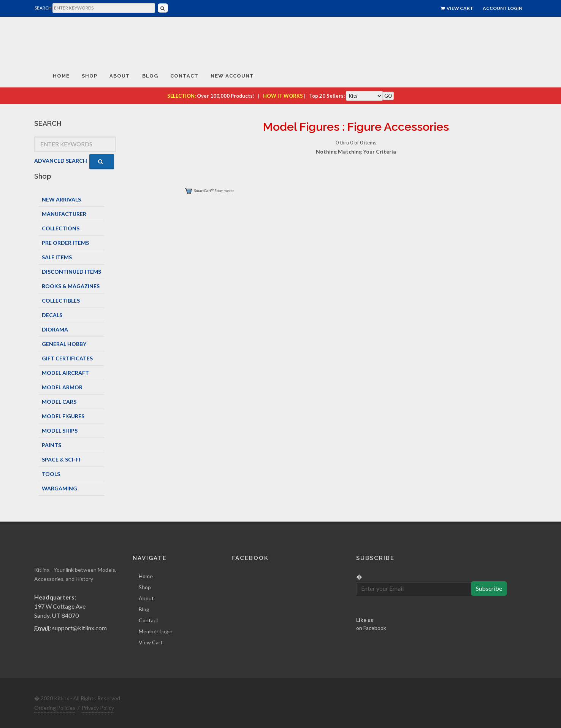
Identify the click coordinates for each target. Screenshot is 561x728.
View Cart (457, 8)
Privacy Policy (98, 708)
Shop (145, 587)
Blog (144, 609)
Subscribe (489, 588)
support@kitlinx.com (79, 628)
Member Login (156, 631)
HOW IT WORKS (283, 96)
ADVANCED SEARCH (61, 161)
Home (146, 576)
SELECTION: (181, 96)
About (146, 598)
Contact (149, 620)
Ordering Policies (55, 708)
